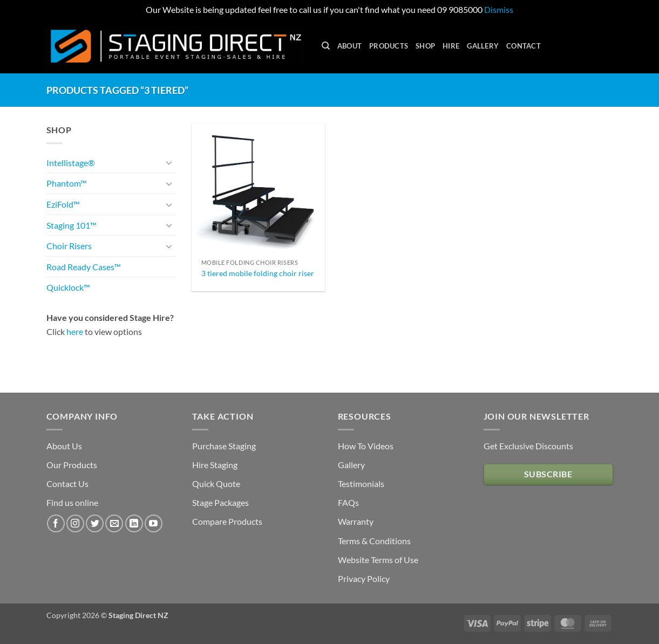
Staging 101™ (72, 225)
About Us (64, 446)
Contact (524, 46)
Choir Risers (69, 246)
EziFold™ (63, 204)
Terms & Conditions (374, 541)
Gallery (483, 46)
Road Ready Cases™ (84, 267)
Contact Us (67, 484)
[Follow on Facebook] (56, 523)
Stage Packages (220, 502)
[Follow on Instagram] (75, 523)
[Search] (326, 46)
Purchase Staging (224, 446)
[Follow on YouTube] (154, 523)
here (75, 331)
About (349, 46)
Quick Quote (216, 484)
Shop (425, 46)
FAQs (348, 502)
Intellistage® (71, 163)
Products (389, 46)
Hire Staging (215, 465)
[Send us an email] (114, 523)
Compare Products (227, 521)
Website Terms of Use (378, 560)
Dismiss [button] (499, 9)
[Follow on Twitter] (95, 523)
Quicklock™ (68, 287)
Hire (451, 46)
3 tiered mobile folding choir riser (258, 273)
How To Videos (366, 446)
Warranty (356, 521)
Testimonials (361, 484)
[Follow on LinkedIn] (134, 523)
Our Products (72, 465)
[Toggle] (169, 162)
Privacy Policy (364, 578)
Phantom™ (67, 183)
